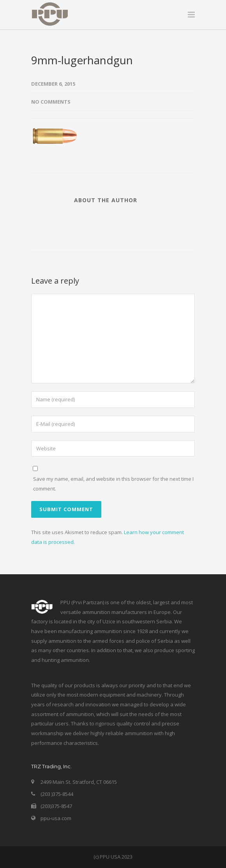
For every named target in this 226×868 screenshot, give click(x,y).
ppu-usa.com (56, 818)
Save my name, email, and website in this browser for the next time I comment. (113, 484)
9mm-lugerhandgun (82, 60)
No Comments (51, 102)
